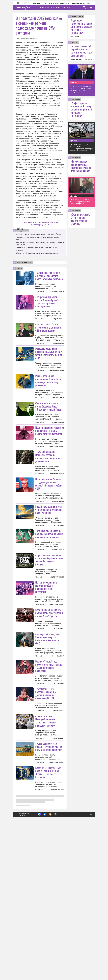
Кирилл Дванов (58, 343)
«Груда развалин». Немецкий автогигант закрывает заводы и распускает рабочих (46, 858)
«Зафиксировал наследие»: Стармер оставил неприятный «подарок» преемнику (81, 109)
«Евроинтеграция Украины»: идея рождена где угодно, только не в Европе (81, 166)
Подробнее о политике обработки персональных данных (57, 964)
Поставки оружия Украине (83, 3)
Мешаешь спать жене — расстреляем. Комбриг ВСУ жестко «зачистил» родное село (49, 381)
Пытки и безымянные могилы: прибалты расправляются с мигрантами (46, 697)
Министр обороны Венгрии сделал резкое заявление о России (39, 234)
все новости (75, 36)
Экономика (74, 82)
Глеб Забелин (59, 608)
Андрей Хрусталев (57, 659)
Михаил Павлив (58, 425)
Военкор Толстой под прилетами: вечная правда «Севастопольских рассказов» (49, 803)
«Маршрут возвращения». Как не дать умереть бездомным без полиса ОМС (48, 748)
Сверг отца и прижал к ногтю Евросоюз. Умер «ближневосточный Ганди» (49, 434)
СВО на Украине (40, 3)
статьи (19, 268)
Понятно (86, 963)
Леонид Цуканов (58, 292)
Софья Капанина (58, 766)
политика (76, 99)
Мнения (66, 8)
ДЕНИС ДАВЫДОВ (77, 59)
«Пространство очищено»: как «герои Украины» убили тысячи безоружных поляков (49, 642)
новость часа (77, 16)
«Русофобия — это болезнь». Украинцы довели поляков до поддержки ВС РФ (46, 831)
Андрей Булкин (58, 319)
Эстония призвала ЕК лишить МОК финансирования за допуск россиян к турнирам (82, 148)
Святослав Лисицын (57, 398)
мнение (75, 42)
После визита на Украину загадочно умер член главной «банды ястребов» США (49, 539)
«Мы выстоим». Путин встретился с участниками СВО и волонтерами (48, 327)
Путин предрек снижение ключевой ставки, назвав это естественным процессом (81, 89)
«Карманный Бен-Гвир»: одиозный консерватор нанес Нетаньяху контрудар (49, 276)
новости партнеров (24, 262)
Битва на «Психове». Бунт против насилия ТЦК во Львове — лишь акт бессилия (48, 937)
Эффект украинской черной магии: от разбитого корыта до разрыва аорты (81, 51)
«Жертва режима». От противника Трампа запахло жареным (80, 219)
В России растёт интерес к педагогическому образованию (37, 253)
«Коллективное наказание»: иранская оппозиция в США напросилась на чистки (49, 616)
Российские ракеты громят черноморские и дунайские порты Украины (49, 592)
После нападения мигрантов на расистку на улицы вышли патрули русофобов (50, 485)
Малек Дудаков (58, 556)
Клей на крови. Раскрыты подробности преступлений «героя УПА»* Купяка (49, 723)
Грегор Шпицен (58, 876)
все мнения (89, 59)
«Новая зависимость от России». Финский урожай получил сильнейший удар (49, 911)
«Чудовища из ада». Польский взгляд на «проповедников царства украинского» (48, 511)
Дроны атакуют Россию (59, 3)
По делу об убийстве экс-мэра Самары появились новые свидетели (81, 202)
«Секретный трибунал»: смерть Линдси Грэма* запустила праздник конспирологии (47, 301)
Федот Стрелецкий (57, 529)
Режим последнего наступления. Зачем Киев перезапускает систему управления (48, 408)
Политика (74, 141)
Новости (44, 8)
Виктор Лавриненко (57, 501)
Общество (74, 196)
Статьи (55, 8)
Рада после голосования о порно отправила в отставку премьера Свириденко (82, 26)
